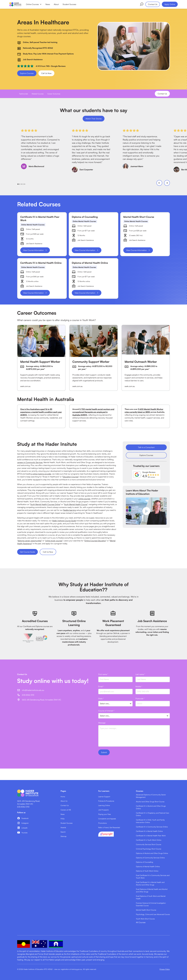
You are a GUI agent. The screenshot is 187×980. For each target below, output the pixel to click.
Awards (63, 827)
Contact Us (153, 4)
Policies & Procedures (106, 801)
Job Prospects (103, 810)
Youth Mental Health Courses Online (45, 504)
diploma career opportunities (30, 541)
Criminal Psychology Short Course (149, 849)
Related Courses (38, 94)
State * (101, 699)
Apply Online (170, 4)
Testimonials (23, 94)
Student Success (69, 4)
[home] (15, 4)
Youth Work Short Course (145, 919)
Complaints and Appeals (107, 819)
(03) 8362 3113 (23, 807)
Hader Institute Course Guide (64, 521)
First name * (103, 674)
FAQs (63, 819)
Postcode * (140, 699)
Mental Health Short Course (146, 910)
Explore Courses (27, 73)
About (56, 4)
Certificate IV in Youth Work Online (149, 840)
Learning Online (104, 805)
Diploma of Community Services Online (150, 858)
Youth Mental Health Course (76, 504)
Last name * (140, 674)
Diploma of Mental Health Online (148, 866)
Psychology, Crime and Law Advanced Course (153, 914)
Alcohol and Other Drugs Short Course (150, 802)
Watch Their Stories (94, 119)
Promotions (103, 823)
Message (102, 723)
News (48, 4)
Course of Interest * (106, 711)
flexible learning (70, 510)
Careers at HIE (66, 810)
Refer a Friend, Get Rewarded (109, 827)
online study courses (54, 541)
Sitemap (64, 836)
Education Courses (71, 477)
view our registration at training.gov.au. (68, 969)
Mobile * (139, 686)
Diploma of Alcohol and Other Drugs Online (152, 853)
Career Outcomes (54, 94)
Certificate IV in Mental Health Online (149, 831)
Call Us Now (46, 73)
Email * (101, 686)
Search (63, 832)
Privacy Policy (165, 969)
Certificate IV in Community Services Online (152, 827)
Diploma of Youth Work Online (147, 871)
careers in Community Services (30, 462)
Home (63, 797)
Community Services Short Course (149, 844)
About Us (64, 801)
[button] (34, 4)
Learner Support (104, 797)
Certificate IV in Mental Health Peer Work (151, 836)
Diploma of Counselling (144, 862)
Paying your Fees (105, 814)
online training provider (42, 474)
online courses (84, 499)
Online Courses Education (95, 541)
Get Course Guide (27, 552)
